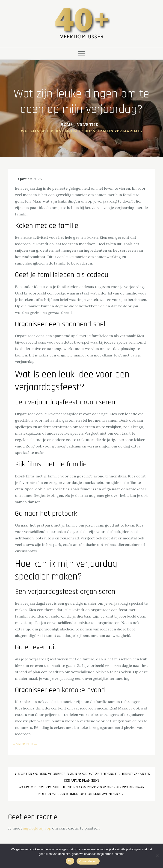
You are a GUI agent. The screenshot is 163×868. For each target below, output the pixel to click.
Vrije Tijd (25, 744)
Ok (70, 861)
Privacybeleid (88, 861)
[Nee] (157, 856)
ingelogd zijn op (37, 828)
